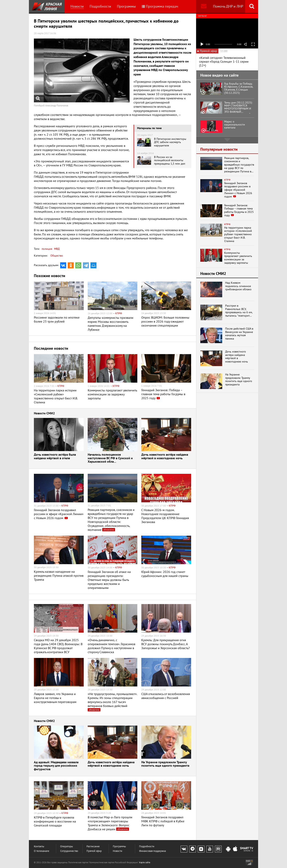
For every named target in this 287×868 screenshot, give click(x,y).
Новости (77, 6)
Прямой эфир (94, 851)
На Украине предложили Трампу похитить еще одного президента (165, 764)
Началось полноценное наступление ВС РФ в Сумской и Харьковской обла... (110, 458)
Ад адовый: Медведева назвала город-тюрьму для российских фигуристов (56, 766)
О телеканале (42, 851)
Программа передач (160, 6)
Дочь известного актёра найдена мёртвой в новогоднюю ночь (165, 457)
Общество (57, 256)
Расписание (93, 846)
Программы (126, 6)
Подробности (100, 6)
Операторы (67, 846)
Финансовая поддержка (152, 851)
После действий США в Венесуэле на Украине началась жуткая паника (239, 334)
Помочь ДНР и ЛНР (228, 6)
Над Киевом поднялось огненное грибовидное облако (238, 286)
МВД (56, 249)
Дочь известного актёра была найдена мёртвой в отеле (55, 457)
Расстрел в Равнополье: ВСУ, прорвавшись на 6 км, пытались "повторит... (239, 311)
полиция (47, 249)
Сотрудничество (69, 851)
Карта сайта (145, 862)
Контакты (39, 846)
